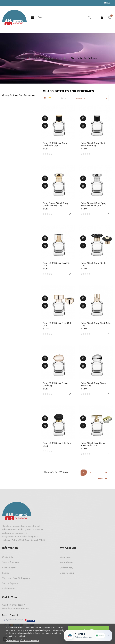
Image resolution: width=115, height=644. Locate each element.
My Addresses (67, 562)
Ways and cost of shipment (16, 578)
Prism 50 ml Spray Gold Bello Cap (96, 324)
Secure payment (10, 583)
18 (106, 473)
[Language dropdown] (109, 3)
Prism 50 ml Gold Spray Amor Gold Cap (93, 444)
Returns (6, 573)
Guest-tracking (67, 573)
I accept (89, 630)
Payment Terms (9, 568)
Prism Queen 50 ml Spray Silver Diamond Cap (94, 204)
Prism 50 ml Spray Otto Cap (57, 443)
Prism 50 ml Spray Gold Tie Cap (56, 264)
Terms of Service (10, 562)
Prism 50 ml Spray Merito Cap (94, 264)
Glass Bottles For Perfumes (19, 95)
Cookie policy (12, 640)
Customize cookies (30, 640)
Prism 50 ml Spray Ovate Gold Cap (55, 384)
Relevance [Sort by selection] (92, 98)
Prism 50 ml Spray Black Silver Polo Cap (93, 144)
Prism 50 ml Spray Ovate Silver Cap (93, 384)
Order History (66, 568)
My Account (66, 557)
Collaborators (9, 589)
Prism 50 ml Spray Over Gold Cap (57, 324)
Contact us (7, 557)
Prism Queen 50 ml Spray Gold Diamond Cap (55, 204)
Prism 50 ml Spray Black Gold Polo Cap (55, 144)
